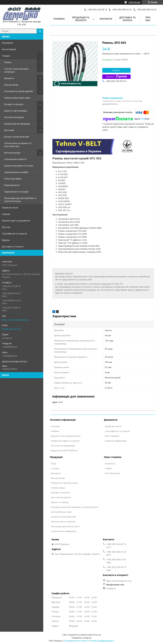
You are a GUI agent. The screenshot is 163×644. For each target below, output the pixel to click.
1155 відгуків (134, 2)
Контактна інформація (63, 446)
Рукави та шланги (14, 104)
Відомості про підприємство (66, 436)
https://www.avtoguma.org (15, 320)
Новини (6, 214)
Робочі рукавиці (13, 179)
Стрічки (55, 468)
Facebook (110, 464)
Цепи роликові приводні (17, 124)
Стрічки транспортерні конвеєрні (16, 70)
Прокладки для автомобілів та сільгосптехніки (20, 200)
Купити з (116, 77)
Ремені (8, 62)
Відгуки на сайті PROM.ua (64, 450)
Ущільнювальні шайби (16, 172)
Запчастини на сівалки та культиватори (18, 145)
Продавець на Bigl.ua (81, 638)
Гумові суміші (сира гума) (17, 98)
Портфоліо (8, 43)
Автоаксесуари (12, 153)
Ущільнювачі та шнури (16, 192)
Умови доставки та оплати (65, 441)
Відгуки (6, 240)
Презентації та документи (16, 221)
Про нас (6, 227)
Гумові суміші (58, 488)
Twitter (109, 468)
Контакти (106, 19)
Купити (116, 70)
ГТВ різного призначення (64, 483)
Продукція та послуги (81, 19)
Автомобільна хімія (61, 512)
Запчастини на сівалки (63, 521)
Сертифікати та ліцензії (14, 234)
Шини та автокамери (16, 111)
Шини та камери (60, 502)
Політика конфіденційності (102, 641)
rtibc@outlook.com (11, 329)
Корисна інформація (116, 441)
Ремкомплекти (12, 185)
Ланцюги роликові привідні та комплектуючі (75, 507)
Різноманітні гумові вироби (19, 91)
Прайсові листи (10, 208)
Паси (54, 464)
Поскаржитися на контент (76, 641)
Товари (6, 56)
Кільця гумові (11, 85)
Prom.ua (97, 635)
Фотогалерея (9, 49)
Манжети (9, 78)
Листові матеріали (14, 117)
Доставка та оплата (13, 247)
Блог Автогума (113, 473)
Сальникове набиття (15, 159)
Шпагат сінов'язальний (17, 137)
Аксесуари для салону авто (65, 526)
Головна (59, 19)
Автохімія (9, 130)
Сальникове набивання (64, 531)
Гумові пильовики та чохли (19, 166)
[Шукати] (40, 31)
